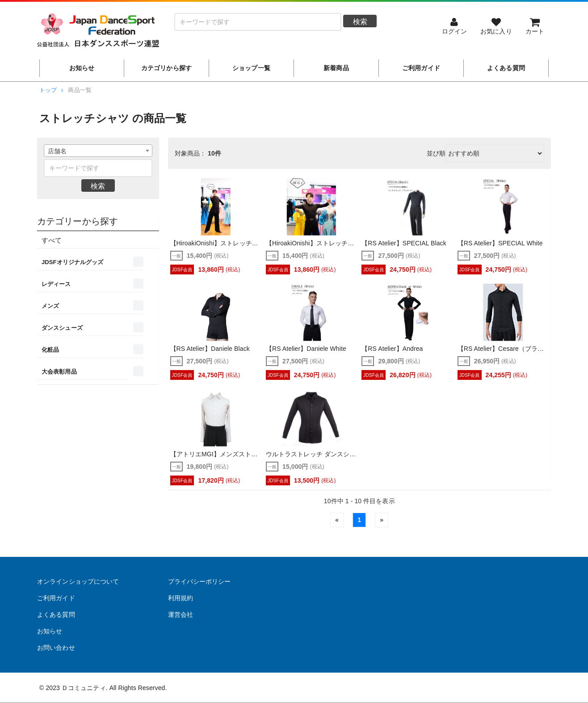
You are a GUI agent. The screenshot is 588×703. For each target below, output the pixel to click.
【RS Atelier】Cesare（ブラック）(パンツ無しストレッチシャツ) (503, 349)
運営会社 (181, 615)
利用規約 (181, 598)
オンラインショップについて (78, 581)
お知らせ (50, 631)
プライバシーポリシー (199, 581)
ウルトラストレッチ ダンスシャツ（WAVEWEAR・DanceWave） (311, 454)
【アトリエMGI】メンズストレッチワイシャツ (216, 454)
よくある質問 (56, 615)
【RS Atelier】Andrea (392, 349)
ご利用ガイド (56, 598)
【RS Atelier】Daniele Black (210, 349)
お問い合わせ (56, 648)
